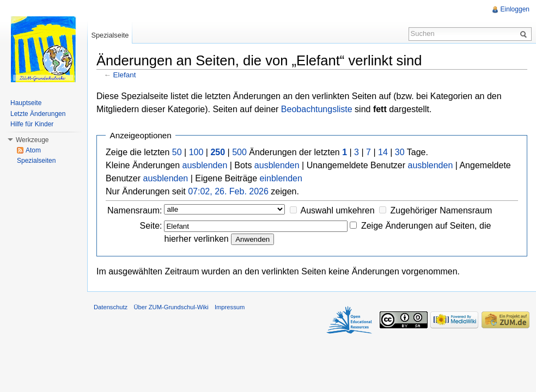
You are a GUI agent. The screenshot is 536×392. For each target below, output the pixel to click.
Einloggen (515, 9)
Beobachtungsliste (317, 109)
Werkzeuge (32, 140)
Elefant (125, 75)
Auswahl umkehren (338, 210)
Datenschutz (111, 307)
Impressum (230, 307)
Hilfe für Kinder (32, 124)
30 (400, 152)
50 (177, 152)
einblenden (281, 178)
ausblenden (205, 165)
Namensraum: (135, 210)
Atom (33, 150)
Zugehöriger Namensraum (441, 210)
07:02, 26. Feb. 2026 (228, 191)
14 (383, 152)
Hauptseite (26, 103)
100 (196, 152)
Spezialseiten (36, 161)
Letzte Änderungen (38, 114)
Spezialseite (110, 35)
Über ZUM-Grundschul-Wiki (171, 307)
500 (239, 152)
